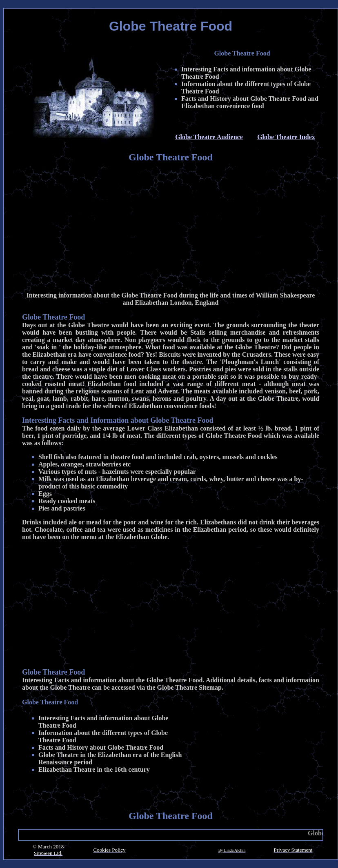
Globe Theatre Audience (209, 137)
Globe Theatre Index (286, 137)
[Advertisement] (171, 228)
